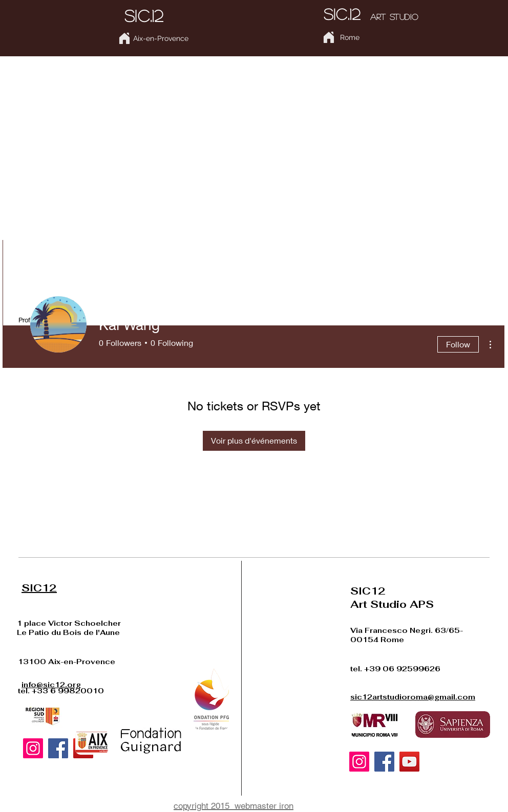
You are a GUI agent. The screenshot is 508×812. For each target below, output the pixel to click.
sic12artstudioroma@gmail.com (413, 697)
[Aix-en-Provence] (161, 39)
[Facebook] (58, 748)
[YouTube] (409, 762)
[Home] (124, 38)
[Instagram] (33, 748)
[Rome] (350, 38)
